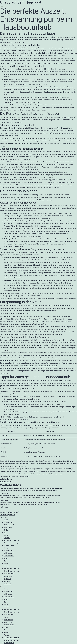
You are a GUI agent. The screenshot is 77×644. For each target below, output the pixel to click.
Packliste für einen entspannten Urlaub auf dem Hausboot (40, 167)
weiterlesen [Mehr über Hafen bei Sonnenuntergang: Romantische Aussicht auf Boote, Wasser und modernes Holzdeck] (4, 493)
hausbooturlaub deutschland (36, 298)
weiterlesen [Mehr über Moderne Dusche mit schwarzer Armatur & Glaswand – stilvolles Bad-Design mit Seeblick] (4, 500)
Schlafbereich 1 (9, 525)
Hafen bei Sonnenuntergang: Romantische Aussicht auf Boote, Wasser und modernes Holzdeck (32, 488)
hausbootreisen (18, 298)
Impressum (8, 579)
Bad (5, 533)
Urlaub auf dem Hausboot (21, 2)
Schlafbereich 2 (9, 527)
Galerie (6, 535)
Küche (6, 530)
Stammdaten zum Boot (11, 540)
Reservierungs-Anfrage (11, 543)
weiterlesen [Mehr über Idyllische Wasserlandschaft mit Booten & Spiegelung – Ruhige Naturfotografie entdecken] (4, 507)
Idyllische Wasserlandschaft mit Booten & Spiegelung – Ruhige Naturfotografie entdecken (30, 502)
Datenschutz (8, 576)
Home (6, 520)
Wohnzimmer (8, 522)
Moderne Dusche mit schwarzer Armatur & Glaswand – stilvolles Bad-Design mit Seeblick (30, 495)
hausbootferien (7, 298)
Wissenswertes (9, 545)
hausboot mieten (41, 110)
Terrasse (7, 538)
